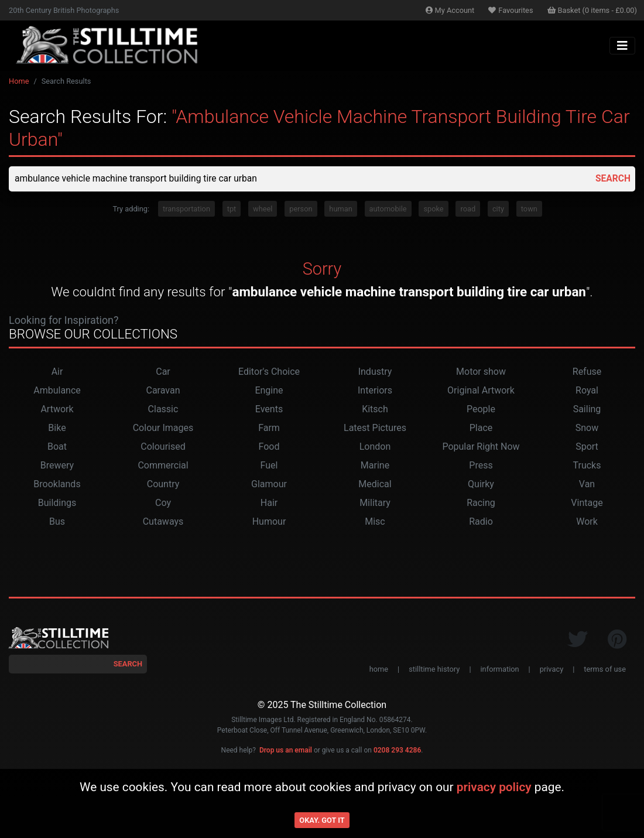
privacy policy (494, 787)
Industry (375, 372)
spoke (433, 209)
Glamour (269, 485)
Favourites (511, 10)
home (379, 670)
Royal (587, 391)
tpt (232, 209)
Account (450, 10)
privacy (551, 670)
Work (587, 522)
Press (481, 466)
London (375, 447)
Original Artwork (481, 391)
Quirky (481, 485)
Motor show (481, 372)
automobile (388, 209)
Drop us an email (286, 751)
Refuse (587, 372)
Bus (57, 522)
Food (269, 447)
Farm (269, 428)
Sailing (587, 410)
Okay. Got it (322, 820)
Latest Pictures (375, 428)
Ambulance (57, 391)
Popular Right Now (481, 447)
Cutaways (163, 522)
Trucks (587, 466)
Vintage (587, 503)
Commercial (163, 466)
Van (587, 485)
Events (269, 410)
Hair (269, 503)
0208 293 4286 (397, 751)
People (481, 410)
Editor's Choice (269, 372)
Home (19, 81)
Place (481, 428)
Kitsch (375, 410)
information (500, 670)
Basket (592, 10)
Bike (57, 428)
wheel (263, 209)
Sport (587, 447)
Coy (163, 503)
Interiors (375, 391)
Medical (375, 485)
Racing (481, 503)
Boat (57, 447)
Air (57, 372)
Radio (481, 522)
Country (163, 485)
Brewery (57, 466)
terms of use (605, 670)
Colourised (163, 447)
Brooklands (57, 485)
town (529, 209)
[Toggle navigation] (622, 46)
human (340, 209)
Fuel (269, 466)
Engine (269, 391)
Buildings (57, 503)
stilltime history (434, 670)
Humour (269, 522)
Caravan (163, 391)
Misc (375, 522)
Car (163, 372)
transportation (186, 209)
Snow (587, 428)
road (468, 209)
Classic (163, 410)
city (498, 209)
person (301, 209)
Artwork (57, 410)
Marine (375, 466)
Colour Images (163, 428)
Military (375, 503)
